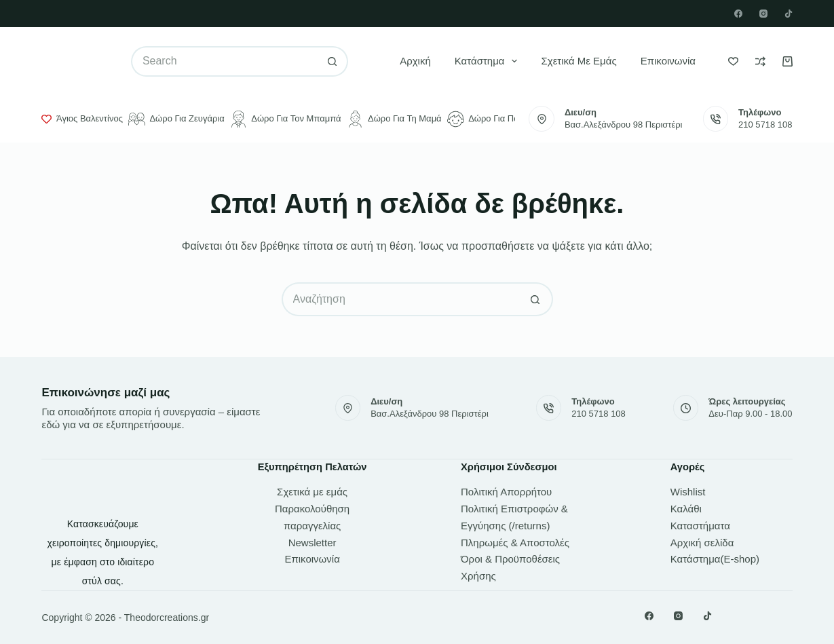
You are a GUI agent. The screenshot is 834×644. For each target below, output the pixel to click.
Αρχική (415, 61)
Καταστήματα (700, 526)
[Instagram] (763, 14)
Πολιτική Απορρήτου (506, 492)
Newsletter (312, 543)
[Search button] (333, 61)
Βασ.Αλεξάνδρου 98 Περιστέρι (624, 125)
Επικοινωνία (668, 61)
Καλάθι (686, 509)
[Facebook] (738, 14)
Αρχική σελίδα (702, 543)
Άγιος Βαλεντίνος (82, 119)
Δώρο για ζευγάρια (176, 119)
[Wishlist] (733, 61)
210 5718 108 (765, 125)
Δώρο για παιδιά (490, 119)
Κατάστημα (489, 61)
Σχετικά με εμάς (579, 61)
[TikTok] (789, 14)
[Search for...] (224, 61)
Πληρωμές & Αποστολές (515, 543)
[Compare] (760, 61)
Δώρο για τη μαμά (394, 119)
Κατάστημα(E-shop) (715, 559)
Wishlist (688, 492)
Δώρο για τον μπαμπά (286, 119)
